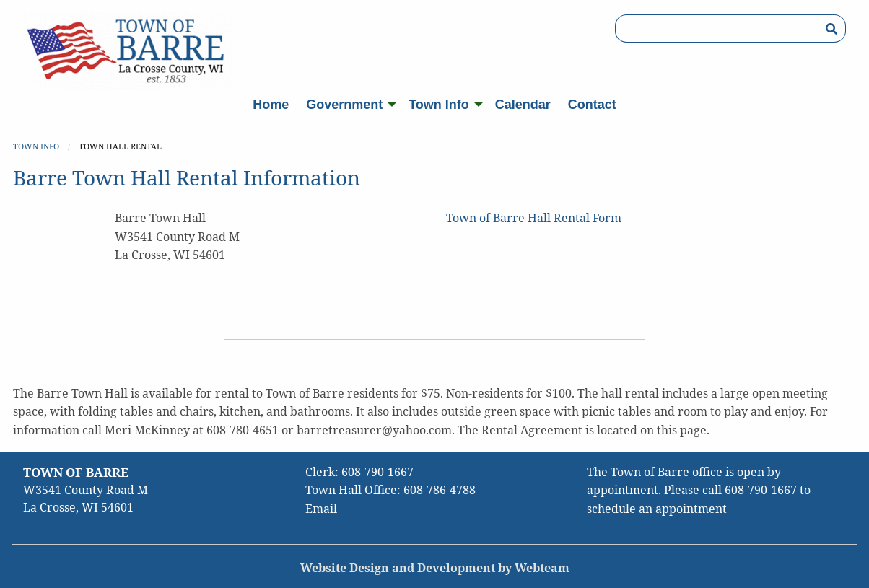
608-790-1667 (377, 472)
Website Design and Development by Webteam (435, 568)
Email (321, 509)
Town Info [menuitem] (439, 105)
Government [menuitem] (344, 105)
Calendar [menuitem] (523, 105)
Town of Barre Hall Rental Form (534, 218)
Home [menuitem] (271, 105)
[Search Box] (716, 28)
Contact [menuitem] (592, 105)
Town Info (36, 146)
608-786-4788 (440, 490)
